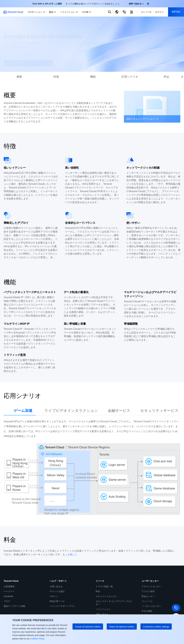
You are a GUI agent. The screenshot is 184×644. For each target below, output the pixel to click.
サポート (54, 596)
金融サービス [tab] (119, 411)
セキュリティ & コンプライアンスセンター (114, 603)
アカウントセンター (151, 586)
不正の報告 (147, 611)
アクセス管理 (148, 591)
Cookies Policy (37, 639)
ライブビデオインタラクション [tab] (71, 411)
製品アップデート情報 (14, 606)
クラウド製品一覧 (104, 586)
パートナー (9, 591)
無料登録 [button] (176, 12)
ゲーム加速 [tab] (23, 411)
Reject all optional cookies (122, 627)
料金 (98, 591)
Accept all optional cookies (88, 627)
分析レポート (102, 614)
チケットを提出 (57, 591)
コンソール (147, 601)
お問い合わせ (56, 586)
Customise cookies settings (156, 627)
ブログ (7, 601)
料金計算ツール (57, 601)
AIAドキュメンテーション (142, 119)
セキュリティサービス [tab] (159, 411)
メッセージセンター (151, 606)
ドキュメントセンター (106, 596)
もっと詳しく (70, 554)
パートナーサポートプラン (63, 606)
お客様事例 (9, 586)
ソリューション (103, 609)
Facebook (8, 596)
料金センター (148, 596)
